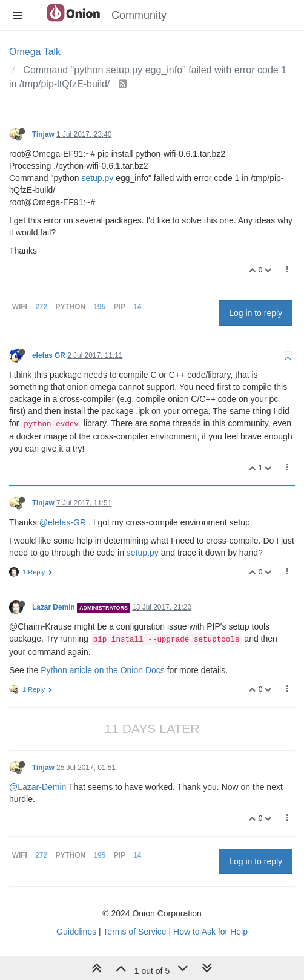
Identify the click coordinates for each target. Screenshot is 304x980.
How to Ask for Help (210, 932)
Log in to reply (256, 313)
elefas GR (49, 355)
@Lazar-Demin (38, 787)
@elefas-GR (63, 522)
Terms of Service (134, 932)
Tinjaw (43, 134)
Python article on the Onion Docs (103, 670)
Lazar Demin (54, 607)
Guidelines (76, 932)
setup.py (97, 178)
